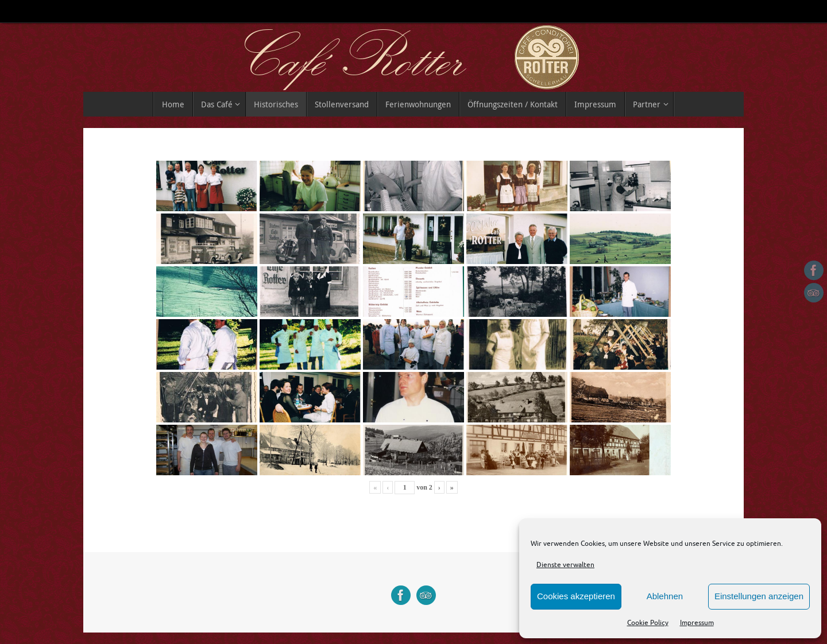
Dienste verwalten (565, 565)
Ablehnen (665, 596)
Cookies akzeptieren (576, 596)
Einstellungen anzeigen (759, 596)
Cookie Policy (648, 623)
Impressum (697, 623)
